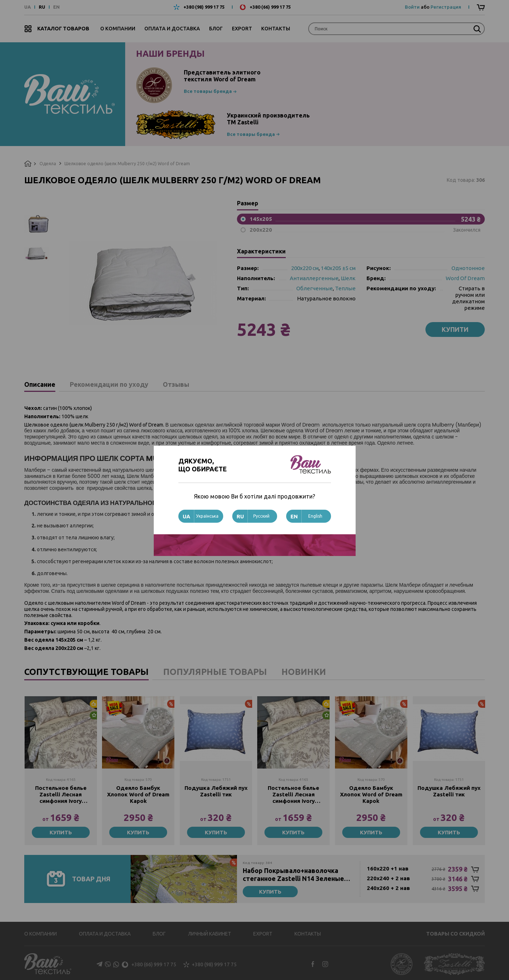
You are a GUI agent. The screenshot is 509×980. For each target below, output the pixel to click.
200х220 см (305, 268)
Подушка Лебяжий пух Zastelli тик (216, 791)
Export (242, 29)
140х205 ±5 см (338, 268)
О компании (118, 29)
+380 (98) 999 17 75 (204, 7)
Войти (412, 7)
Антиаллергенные (314, 278)
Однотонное (468, 268)
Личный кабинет (210, 934)
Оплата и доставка (172, 29)
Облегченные (315, 288)
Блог (216, 29)
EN (56, 7)
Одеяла (48, 164)
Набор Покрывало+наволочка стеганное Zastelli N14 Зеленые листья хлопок (293, 875)
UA (27, 7)
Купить (61, 832)
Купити (455, 329)
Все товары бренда (208, 91)
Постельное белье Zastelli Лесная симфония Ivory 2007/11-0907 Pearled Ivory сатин (61, 795)
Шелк (348, 278)
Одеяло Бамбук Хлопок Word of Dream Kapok (138, 794)
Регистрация (446, 7)
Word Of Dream (465, 278)
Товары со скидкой (455, 934)
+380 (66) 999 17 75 (270, 7)
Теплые (345, 288)
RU (42, 7)
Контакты (276, 29)
